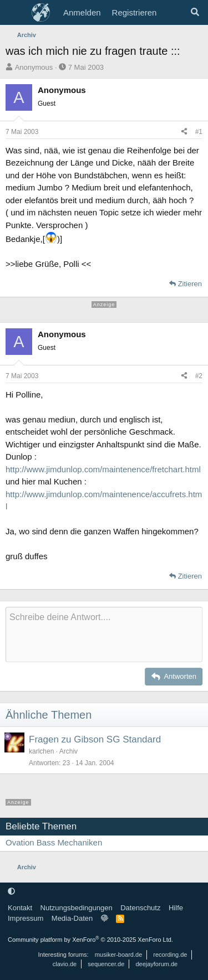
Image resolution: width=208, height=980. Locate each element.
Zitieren (190, 284)
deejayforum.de (156, 964)
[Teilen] (184, 132)
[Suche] (195, 13)
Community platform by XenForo (90, 940)
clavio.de (65, 964)
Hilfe (176, 908)
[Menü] (15, 13)
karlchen (41, 751)
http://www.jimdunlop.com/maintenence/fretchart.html (103, 469)
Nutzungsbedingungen (77, 908)
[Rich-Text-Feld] (104, 635)
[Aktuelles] (173, 13)
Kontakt (20, 908)
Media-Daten (72, 918)
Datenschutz (140, 908)
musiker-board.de (119, 955)
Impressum (26, 918)
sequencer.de (106, 964)
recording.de (170, 955)
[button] (11, 891)
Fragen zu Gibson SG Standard (95, 739)
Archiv (69, 751)
